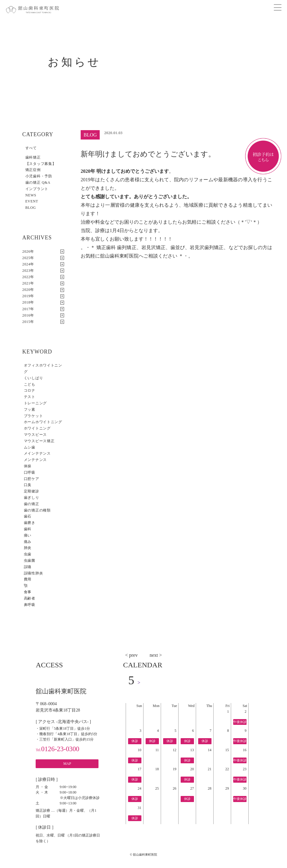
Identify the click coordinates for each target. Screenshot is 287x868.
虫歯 (28, 554)
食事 (28, 592)
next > (156, 655)
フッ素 (30, 409)
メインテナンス (37, 453)
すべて (31, 148)
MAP (67, 764)
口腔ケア (32, 479)
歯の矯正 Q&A (38, 182)
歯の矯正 (32, 504)
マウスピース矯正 (39, 441)
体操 (28, 466)
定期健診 (32, 491)
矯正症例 (33, 170)
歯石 (28, 516)
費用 (28, 579)
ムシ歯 (30, 447)
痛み (28, 542)
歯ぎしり (32, 498)
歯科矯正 (33, 157)
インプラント (37, 189)
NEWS (31, 195)
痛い (28, 535)
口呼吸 (30, 472)
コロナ (30, 390)
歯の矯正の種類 (37, 510)
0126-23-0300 (57, 749)
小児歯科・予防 (39, 176)
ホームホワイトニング (43, 422)
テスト (30, 397)
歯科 (28, 529)
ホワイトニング (37, 428)
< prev (131, 655)
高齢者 (30, 598)
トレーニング (35, 403)
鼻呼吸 (30, 605)
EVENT (32, 201)
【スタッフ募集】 (41, 164)
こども (30, 384)
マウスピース (35, 435)
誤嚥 (28, 567)
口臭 (28, 485)
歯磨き (30, 523)
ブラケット (34, 416)
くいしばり (34, 378)
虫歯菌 (30, 561)
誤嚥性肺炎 (34, 573)
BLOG (31, 208)
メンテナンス (35, 460)
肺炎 (28, 548)
